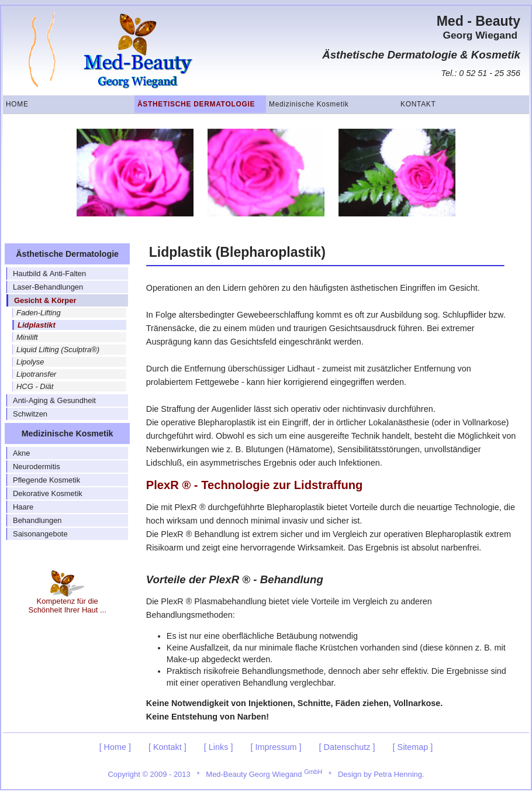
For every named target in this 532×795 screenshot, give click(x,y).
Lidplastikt (37, 325)
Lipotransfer (36, 374)
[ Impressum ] (276, 747)
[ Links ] (219, 747)
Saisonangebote (40, 534)
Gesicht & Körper (45, 300)
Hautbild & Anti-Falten (49, 273)
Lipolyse (30, 362)
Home (17, 104)
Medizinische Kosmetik (309, 104)
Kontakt (418, 104)
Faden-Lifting (39, 313)
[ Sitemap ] (413, 747)
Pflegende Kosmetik (46, 480)
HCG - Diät (35, 386)
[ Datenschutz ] (347, 747)
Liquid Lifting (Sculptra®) (58, 350)
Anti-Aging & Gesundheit (54, 400)
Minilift (27, 337)
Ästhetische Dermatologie (196, 104)
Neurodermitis (37, 467)
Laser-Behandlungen (48, 287)
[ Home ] (115, 747)
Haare (23, 507)
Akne (22, 453)
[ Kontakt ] (167, 747)
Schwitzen (30, 414)
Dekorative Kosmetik (48, 493)
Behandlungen (37, 520)
